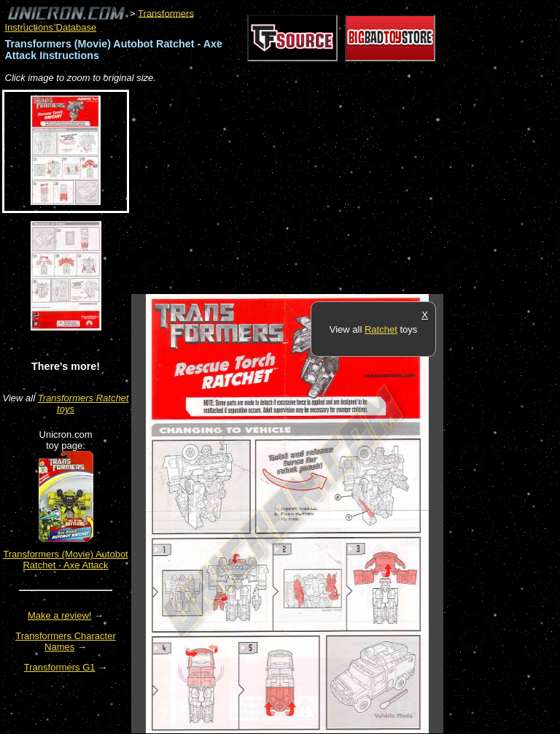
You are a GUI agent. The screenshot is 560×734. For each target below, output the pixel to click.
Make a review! (59, 615)
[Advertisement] (302, 190)
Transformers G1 (60, 667)
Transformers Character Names (66, 641)
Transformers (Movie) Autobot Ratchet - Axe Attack (65, 560)
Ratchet (381, 329)
